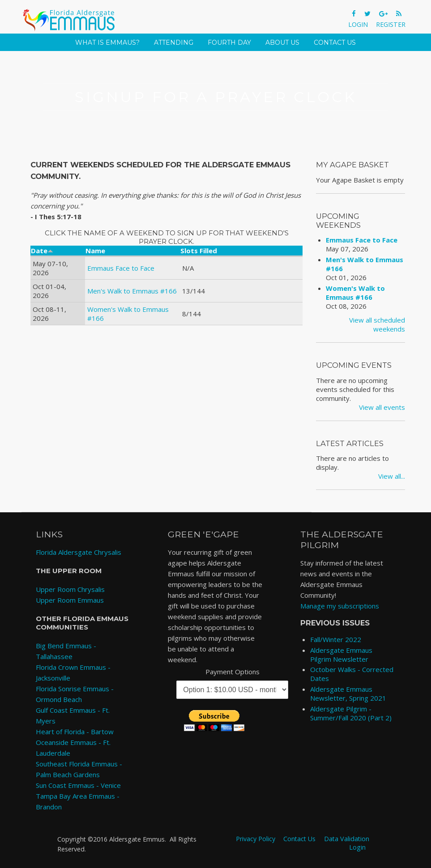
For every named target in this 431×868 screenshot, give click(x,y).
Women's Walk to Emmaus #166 (355, 293)
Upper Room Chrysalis (70, 589)
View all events (382, 407)
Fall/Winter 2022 (336, 639)
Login (358, 24)
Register (391, 24)
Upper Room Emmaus (70, 600)
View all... (392, 476)
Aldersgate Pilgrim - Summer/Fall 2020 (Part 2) (351, 713)
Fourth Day (229, 43)
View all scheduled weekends (377, 324)
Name (95, 251)
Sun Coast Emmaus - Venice (78, 785)
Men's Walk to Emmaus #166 (132, 291)
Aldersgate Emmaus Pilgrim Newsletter (341, 655)
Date (42, 251)
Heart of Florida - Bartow (75, 732)
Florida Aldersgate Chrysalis (79, 552)
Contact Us (335, 43)
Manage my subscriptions (340, 606)
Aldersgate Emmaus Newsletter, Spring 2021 (348, 694)
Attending (174, 43)
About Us (282, 43)
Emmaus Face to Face (121, 268)
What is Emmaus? (107, 43)
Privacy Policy (256, 839)
